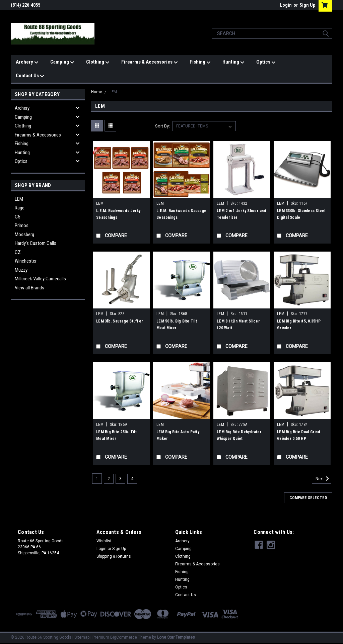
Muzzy (21, 270)
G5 (17, 217)
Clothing (98, 62)
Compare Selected (308, 498)
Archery (27, 62)
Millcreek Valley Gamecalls (40, 279)
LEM (19, 199)
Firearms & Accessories (150, 62)
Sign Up (307, 5)
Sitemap (82, 637)
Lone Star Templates (176, 637)
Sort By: (162, 126)
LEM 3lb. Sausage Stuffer (120, 321)
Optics (266, 62)
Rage (20, 208)
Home (97, 92)
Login (286, 5)
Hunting (233, 62)
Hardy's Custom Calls (36, 243)
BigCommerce (124, 637)
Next (323, 479)
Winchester (26, 261)
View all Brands (29, 288)
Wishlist (104, 541)
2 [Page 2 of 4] (109, 479)
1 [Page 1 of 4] (97, 479)
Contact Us (30, 76)
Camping (62, 62)
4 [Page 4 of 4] (132, 479)
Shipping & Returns (114, 556)
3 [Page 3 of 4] (120, 479)
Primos (22, 225)
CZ (18, 252)
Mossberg (24, 235)
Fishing (200, 62)
